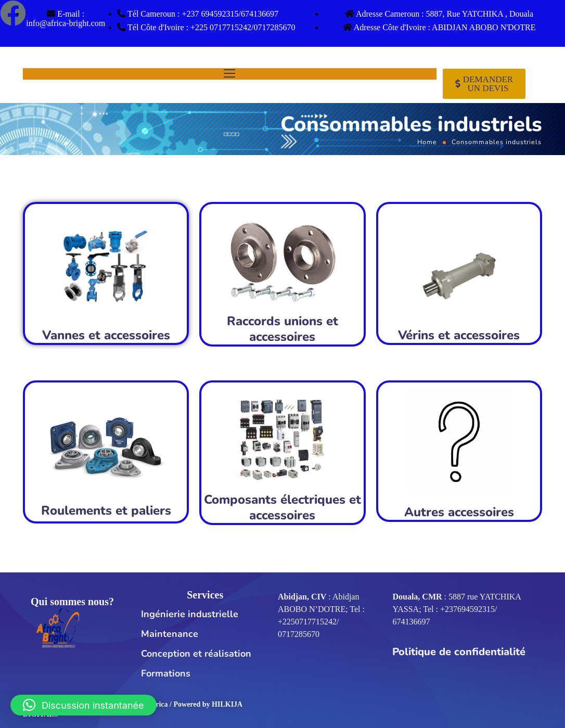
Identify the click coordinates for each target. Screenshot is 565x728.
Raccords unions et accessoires (282, 329)
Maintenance (170, 634)
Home (427, 142)
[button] (84, 705)
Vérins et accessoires (459, 335)
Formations (166, 673)
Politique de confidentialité (459, 652)
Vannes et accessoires (106, 335)
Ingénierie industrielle (190, 614)
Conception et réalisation (196, 654)
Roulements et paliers (106, 510)
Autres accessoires (459, 512)
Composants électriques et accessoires (282, 507)
